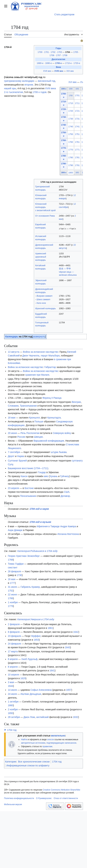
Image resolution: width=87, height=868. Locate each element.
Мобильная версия (13, 804)
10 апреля (13, 675)
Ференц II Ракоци (52, 398)
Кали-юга (41, 303)
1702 (53, 52)
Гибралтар (50, 367)
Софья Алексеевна (41, 690)
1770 (71, 150)
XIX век (70, 71)
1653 (36, 640)
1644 (10, 686)
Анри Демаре (15, 530)
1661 (50, 628)
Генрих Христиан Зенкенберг (24, 556)
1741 (77, 127)
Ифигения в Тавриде (48, 526)
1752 (10, 591)
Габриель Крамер (30, 587)
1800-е (64, 173)
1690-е (48, 63)
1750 (71, 134)
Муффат (36, 636)
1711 (77, 103)
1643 (67, 647)
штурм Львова (59, 452)
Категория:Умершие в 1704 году (36, 619)
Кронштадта (54, 418)
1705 (76, 52)
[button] (5, 730)
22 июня (12, 595)
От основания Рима (45, 216)
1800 (71, 173)
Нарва (21, 456)
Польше (39, 422)
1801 (77, 173)
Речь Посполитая (30, 433)
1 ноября (13, 602)
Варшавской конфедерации (49, 441)
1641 (52, 671)
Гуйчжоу (65, 476)
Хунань (54, 476)
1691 (77, 89)
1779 (10, 606)
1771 (77, 150)
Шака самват (43, 299)
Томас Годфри (16, 564)
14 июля (12, 690)
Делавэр (65, 496)
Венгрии (76, 402)
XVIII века (50, 88)
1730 (71, 119)
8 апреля (13, 659)
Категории (11, 762)
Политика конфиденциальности (19, 798)
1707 (59, 55)
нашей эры (10, 88)
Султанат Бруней (17, 461)
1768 (10, 560)
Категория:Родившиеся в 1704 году (38, 551)
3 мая (11, 682)
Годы (58, 48)
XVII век (47, 71)
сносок (51, 740)
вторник (29, 85)
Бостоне (29, 488)
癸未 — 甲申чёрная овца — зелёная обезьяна (68, 272)
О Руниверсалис (44, 798)
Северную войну (62, 433)
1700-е (58, 63)
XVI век (72, 82)
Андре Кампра (68, 526)
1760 (71, 142)
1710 (71, 103)
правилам (47, 746)
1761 (77, 142)
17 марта (13, 651)
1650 (10, 713)
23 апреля (13, 488)
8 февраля (14, 632)
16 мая (12, 579)
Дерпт (11, 456)
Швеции (38, 437)
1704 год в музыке (40, 522)
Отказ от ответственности (66, 798)
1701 (47, 52)
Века (58, 67)
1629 (23, 678)
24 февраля (14, 644)
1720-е (77, 63)
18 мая (12, 418)
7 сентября (14, 452)
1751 (77, 134)
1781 (77, 158)
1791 (77, 165)
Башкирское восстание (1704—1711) (28, 468)
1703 (60, 52)
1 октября (13, 702)
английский (42, 717)
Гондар (42, 472)
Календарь (12, 337)
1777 (12, 583)
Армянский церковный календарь (41, 257)
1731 (77, 119)
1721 (77, 111)
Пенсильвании (28, 496)
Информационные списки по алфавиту (28, 766)
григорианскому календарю (19, 81)
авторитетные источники (33, 743)
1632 (76, 717)
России (21, 437)
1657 (69, 690)
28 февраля (14, 571)
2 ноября (13, 709)
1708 (65, 55)
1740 (71, 127)
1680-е (40, 63)
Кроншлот (34, 418)
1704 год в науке (39, 509)
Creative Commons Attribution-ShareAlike (61, 790)
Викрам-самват (45, 296)
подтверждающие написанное (61, 743)
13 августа (14, 352)
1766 (10, 598)
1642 (76, 632)
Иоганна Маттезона (68, 534)
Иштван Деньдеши (31, 694)
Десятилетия (58, 59)
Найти (24, 740)
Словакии (13, 406)
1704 (68, 52)
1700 (40, 52)
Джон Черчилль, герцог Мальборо (41, 356)
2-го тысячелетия (14, 92)
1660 (10, 705)
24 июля (12, 694)
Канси (24, 476)
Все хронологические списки (34, 762)
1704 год (12, 730)
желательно (58, 736)
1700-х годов (39, 92)
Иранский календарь (45, 308)
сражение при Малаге (37, 375)
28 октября (14, 717)
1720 (71, 111)
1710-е (68, 63)
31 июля (12, 587)
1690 (71, 89)
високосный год (46, 81)
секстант (13, 568)
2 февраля (14, 624)
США (67, 492)
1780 (71, 158)
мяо (46, 476)
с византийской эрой (45, 210)
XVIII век (59, 71)
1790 (71, 165)
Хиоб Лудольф (29, 659)
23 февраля (14, 636)
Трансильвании (28, 406)
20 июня (12, 433)
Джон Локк (29, 717)
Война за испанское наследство (41, 352)
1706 (52, 55)
